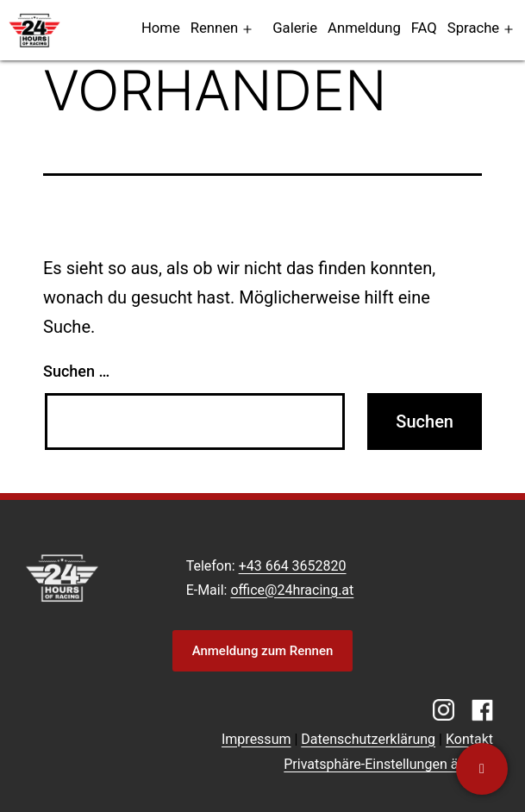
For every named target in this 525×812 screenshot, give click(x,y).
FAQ (424, 28)
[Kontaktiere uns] (482, 769)
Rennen (215, 28)
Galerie (295, 28)
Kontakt (469, 739)
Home (161, 28)
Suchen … (76, 371)
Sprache (473, 28)
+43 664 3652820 (293, 566)
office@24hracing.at (292, 590)
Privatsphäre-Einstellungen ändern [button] (388, 764)
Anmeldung (364, 28)
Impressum (256, 739)
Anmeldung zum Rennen (263, 651)
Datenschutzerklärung (368, 739)
